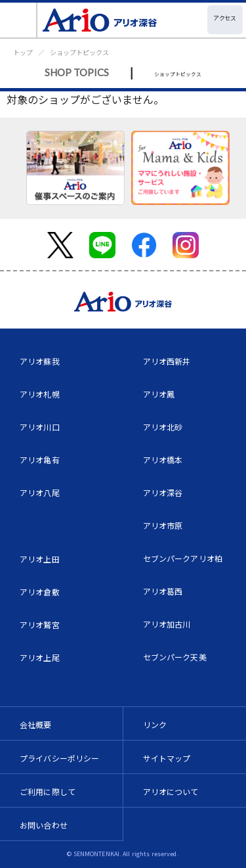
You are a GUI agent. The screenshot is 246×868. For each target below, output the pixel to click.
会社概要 (36, 724)
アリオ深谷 (163, 492)
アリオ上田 (40, 559)
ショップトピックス (79, 52)
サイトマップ (167, 758)
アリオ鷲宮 (40, 625)
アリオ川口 (40, 427)
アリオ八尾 (40, 492)
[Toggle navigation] (19, 20)
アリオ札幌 (40, 394)
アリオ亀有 (40, 460)
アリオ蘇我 (40, 361)
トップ (23, 52)
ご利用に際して (48, 791)
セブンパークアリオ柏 (183, 558)
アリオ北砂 (163, 427)
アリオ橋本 (163, 460)
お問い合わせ (44, 825)
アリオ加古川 (167, 624)
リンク (155, 724)
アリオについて (171, 791)
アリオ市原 (163, 525)
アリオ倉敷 (40, 592)
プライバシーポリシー (60, 758)
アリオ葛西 (163, 591)
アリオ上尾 (40, 657)
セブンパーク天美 (175, 657)
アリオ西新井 (167, 361)
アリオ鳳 (159, 394)
